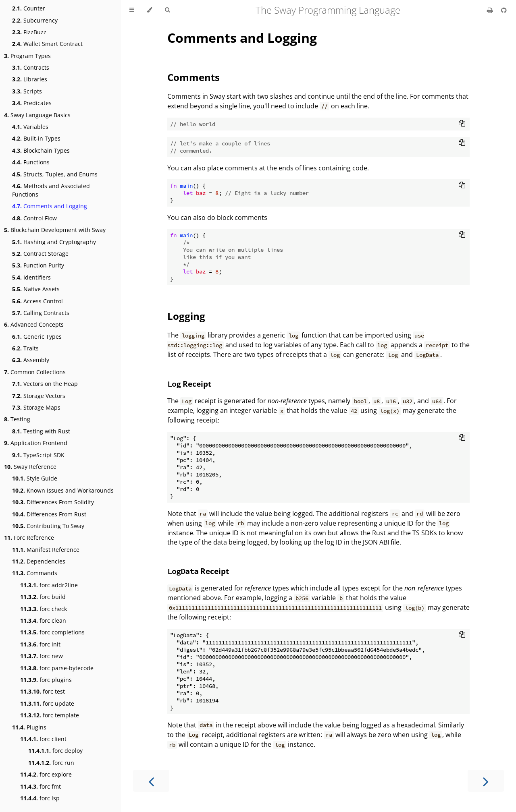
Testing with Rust (41, 431)
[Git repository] (504, 10)
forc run (51, 763)
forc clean (43, 620)
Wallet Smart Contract (47, 44)
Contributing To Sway (48, 526)
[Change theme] (149, 10)
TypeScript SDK (38, 455)
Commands (35, 573)
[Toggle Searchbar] (167, 10)
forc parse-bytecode (57, 668)
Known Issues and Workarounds (63, 490)
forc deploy (55, 751)
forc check (44, 609)
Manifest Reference (46, 550)
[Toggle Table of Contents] (132, 10)
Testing (17, 419)
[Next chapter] (486, 781)
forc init (40, 644)
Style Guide (35, 478)
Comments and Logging (50, 206)
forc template (50, 715)
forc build (43, 597)
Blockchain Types (41, 150)
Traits (25, 348)
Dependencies (39, 561)
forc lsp (40, 798)
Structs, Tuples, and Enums (55, 174)
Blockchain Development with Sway (55, 230)
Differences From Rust (49, 514)
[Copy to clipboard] (462, 124)
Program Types (27, 56)
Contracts (31, 67)
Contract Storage (40, 254)
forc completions (52, 632)
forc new (42, 656)
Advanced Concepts (34, 324)
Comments (193, 77)
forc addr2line (49, 585)
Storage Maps (36, 407)
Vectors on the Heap (45, 384)
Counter (29, 8)
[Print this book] (491, 10)
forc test (43, 691)
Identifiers (31, 277)
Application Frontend (36, 443)
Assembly (31, 360)
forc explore (46, 774)
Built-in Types (36, 138)
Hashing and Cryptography (54, 242)
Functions (31, 162)
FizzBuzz (29, 32)
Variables (30, 127)
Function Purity (38, 265)
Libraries (30, 79)
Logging (186, 316)
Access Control (37, 301)
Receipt (189, 384)
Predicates (32, 103)
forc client (43, 739)
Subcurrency (35, 20)
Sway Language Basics (37, 115)
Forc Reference (29, 538)
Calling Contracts (41, 313)
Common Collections (35, 372)
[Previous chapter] (151, 781)
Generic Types (37, 337)
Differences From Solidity (53, 502)
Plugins (29, 727)
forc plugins (46, 680)
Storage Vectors (39, 396)
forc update (47, 703)
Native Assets (36, 289)
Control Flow (34, 218)
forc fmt (41, 786)
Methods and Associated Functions (51, 190)
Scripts (27, 91)
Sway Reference (30, 467)
